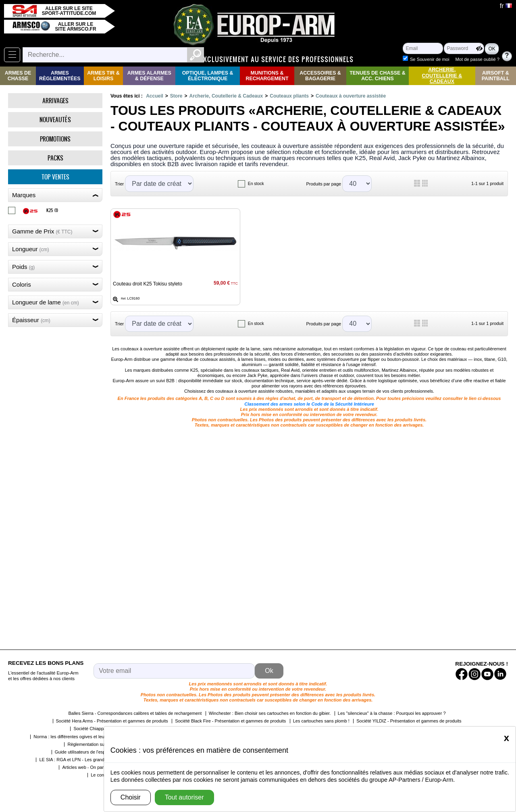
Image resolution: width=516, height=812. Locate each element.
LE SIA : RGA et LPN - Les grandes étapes (81, 760)
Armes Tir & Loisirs (103, 76)
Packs (55, 158)
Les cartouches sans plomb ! (321, 721)
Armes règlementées (60, 76)
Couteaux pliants (289, 96)
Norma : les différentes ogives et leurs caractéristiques (87, 737)
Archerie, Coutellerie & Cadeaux (442, 76)
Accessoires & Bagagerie (320, 76)
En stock (256, 184)
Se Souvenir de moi (431, 52)
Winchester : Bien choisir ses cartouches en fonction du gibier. (270, 713)
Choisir (131, 797)
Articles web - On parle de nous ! (94, 767)
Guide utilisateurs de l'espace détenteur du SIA (101, 752)
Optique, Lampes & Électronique (208, 76)
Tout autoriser (184, 797)
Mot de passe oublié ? (432, 59)
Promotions (55, 139)
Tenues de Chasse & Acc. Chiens (377, 76)
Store (176, 96)
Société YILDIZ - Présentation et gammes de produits (409, 721)
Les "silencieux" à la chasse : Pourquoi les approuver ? (392, 713)
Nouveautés (55, 120)
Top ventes (55, 177)
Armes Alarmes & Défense (149, 76)
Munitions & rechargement (267, 76)
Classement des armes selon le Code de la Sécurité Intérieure (309, 404)
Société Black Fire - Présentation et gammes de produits (230, 721)
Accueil (155, 96)
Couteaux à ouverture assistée (351, 96)
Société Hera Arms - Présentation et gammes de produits (112, 721)
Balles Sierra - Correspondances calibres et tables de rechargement (135, 713)
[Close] (507, 738)
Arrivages (55, 101)
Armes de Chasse (18, 76)
